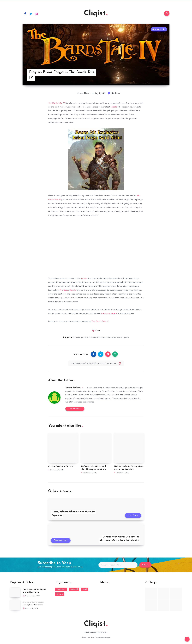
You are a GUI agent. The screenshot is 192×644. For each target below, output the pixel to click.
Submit (145, 565)
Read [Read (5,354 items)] (85, 589)
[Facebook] (25, 14)
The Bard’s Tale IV (100, 321)
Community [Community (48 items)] (61, 589)
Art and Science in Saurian (61, 466)
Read (98, 331)
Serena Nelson (73, 388)
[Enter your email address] (118, 565)
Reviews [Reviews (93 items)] (60, 594)
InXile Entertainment (98, 337)
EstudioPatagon (104, 638)
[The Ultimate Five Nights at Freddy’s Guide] (15, 592)
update (114, 107)
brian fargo (78, 337)
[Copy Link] (96, 363)
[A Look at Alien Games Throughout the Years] (15, 605)
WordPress (103, 632)
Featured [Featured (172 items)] (74, 589)
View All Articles (75, 409)
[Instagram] (36, 14)
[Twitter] (31, 14)
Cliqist (96, 14)
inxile (86, 337)
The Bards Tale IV (57, 103)
